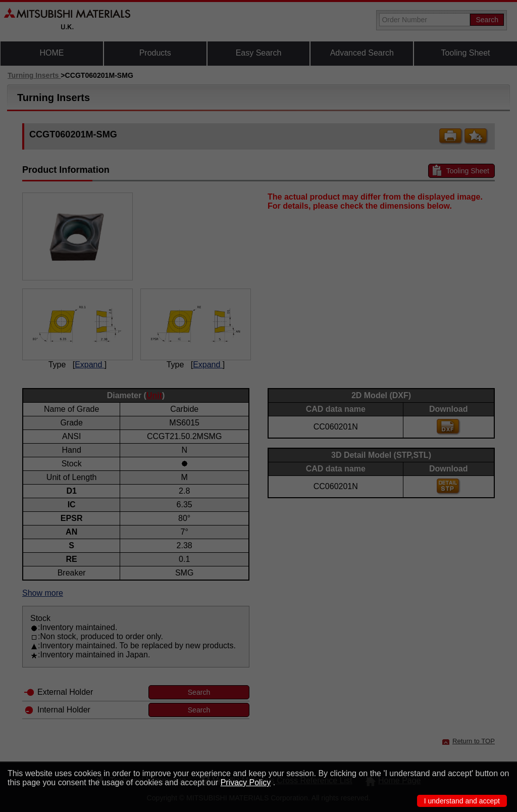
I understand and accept (462, 801)
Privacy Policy (246, 782)
